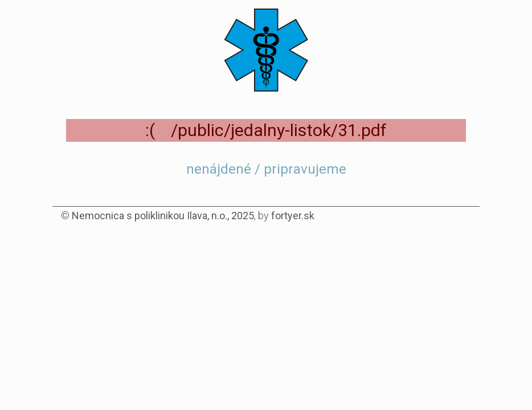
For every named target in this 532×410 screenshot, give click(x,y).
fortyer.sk (293, 216)
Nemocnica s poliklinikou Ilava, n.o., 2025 (163, 216)
